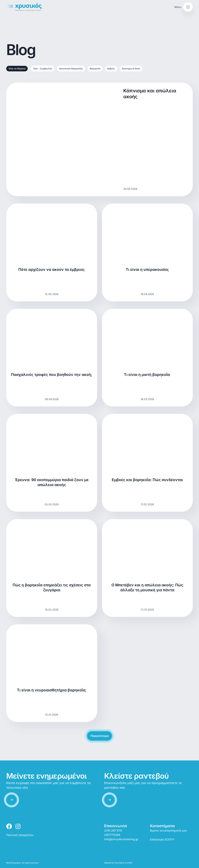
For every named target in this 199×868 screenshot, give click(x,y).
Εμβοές (111, 69)
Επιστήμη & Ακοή (131, 69)
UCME (129, 863)
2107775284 (112, 835)
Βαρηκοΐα (95, 69)
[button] (184, 7)
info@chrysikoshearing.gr (121, 839)
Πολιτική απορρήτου (20, 835)
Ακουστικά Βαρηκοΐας (71, 69)
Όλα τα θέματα (17, 69)
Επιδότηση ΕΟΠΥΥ (162, 840)
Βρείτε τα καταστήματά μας (169, 831)
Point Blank (119, 863)
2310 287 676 (113, 831)
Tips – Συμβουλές (43, 69)
